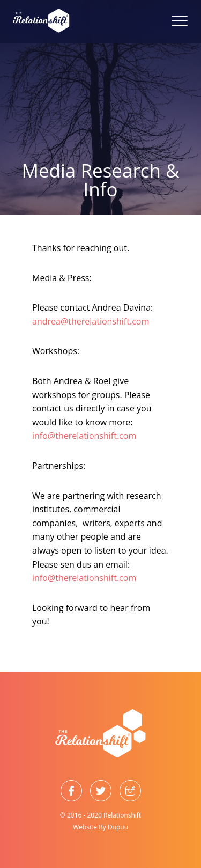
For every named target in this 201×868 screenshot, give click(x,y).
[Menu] (174, 21)
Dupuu (118, 827)
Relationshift (122, 815)
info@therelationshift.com (84, 436)
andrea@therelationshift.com (91, 321)
